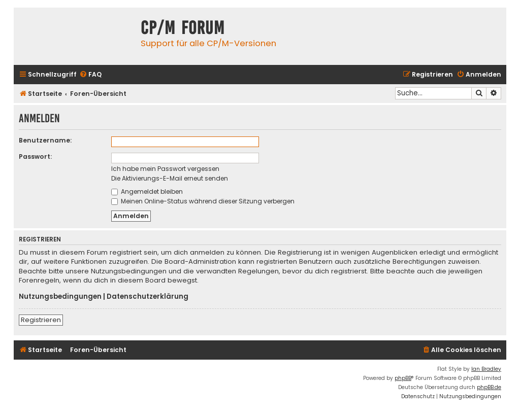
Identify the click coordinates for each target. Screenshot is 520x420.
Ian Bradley (486, 369)
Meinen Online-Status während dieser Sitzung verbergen (203, 201)
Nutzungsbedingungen (60, 297)
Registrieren (41, 320)
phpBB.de (489, 387)
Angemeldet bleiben (147, 191)
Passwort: (35, 156)
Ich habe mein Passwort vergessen (165, 169)
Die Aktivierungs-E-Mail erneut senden (170, 178)
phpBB (403, 378)
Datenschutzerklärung (148, 297)
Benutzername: (45, 140)
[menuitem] (90, 75)
